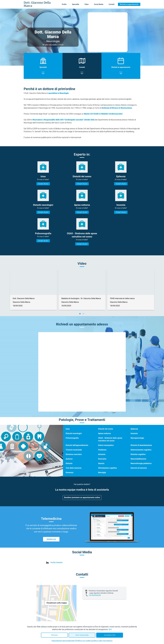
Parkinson (102, 450)
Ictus (68, 429)
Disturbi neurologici (74, 433)
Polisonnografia (72, 438)
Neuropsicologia (137, 438)
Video (87, 4)
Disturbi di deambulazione (141, 445)
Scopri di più (43, 184)
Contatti (111, 4)
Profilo (64, 4)
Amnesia (102, 454)
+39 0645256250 (95, 595)
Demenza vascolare (74, 454)
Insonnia (134, 433)
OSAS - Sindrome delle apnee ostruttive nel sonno (110, 439)
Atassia (101, 463)
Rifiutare (54, 635)
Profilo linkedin (57, 563)
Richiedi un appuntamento (129, 4)
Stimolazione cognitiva (108, 468)
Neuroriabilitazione (138, 459)
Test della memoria (74, 468)
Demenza (70, 472)
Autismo (69, 459)
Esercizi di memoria (139, 468)
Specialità (76, 4)
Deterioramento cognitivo (141, 450)
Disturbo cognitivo (138, 454)
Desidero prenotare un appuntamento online (82, 497)
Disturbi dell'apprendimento (77, 445)
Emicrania (102, 459)
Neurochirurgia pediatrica (141, 463)
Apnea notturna (104, 433)
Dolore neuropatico (106, 445)
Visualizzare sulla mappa (57, 603)
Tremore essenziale (74, 450)
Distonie (69, 463)
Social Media (99, 4)
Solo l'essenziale (82, 635)
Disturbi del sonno (106, 429)
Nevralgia (102, 472)
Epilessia (134, 429)
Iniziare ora (51, 539)
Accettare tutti (110, 635)
